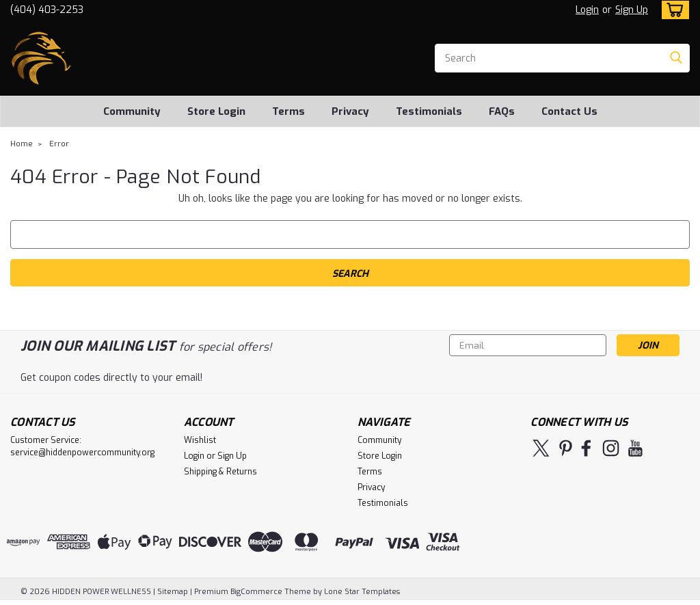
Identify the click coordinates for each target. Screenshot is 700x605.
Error (59, 144)
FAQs (502, 111)
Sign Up (632, 10)
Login (587, 10)
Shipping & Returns (220, 472)
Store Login (216, 111)
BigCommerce (256, 592)
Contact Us (569, 111)
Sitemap (173, 592)
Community (132, 111)
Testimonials (429, 111)
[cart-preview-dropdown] (672, 10)
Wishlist (200, 440)
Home (22, 144)
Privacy (350, 111)
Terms (288, 111)
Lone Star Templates (362, 592)
